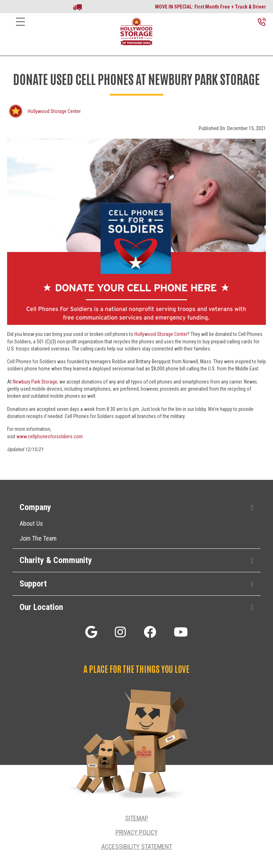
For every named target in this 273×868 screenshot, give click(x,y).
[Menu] (20, 27)
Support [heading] (33, 584)
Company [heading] (35, 507)
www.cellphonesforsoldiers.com (50, 436)
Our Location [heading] (41, 607)
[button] (252, 508)
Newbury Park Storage (35, 382)
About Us (31, 523)
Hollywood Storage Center (54, 111)
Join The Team (38, 538)
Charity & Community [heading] (56, 560)
